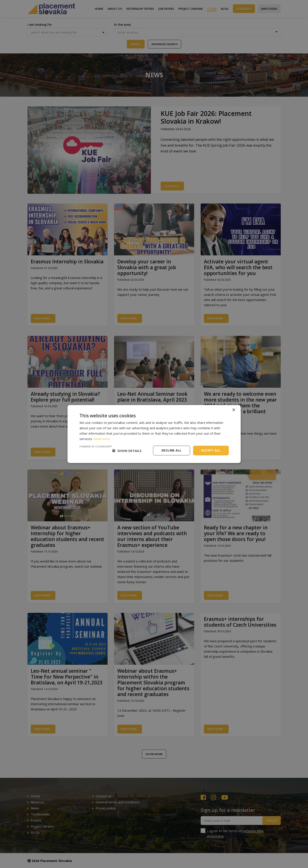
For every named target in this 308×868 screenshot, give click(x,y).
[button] (127, 451)
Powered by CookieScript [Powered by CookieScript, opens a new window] (96, 446)
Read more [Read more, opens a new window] (102, 439)
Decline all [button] (171, 450)
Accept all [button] (211, 450)
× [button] (234, 410)
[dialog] (154, 434)
